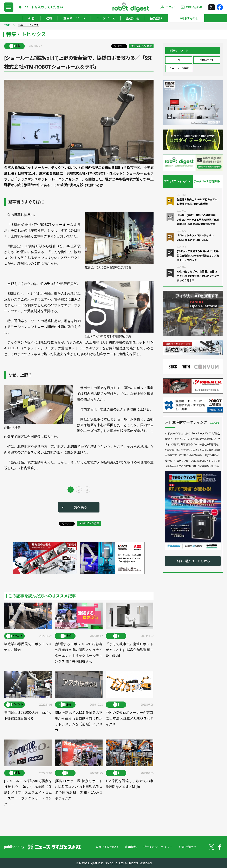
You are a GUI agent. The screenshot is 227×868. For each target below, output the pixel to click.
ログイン (171, 7)
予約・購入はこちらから (193, 561)
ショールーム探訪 (179, 68)
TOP (7, 25)
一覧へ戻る (79, 507)
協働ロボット (207, 60)
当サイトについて (107, 847)
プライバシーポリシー (158, 847)
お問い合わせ (194, 7)
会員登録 (156, 18)
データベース (105, 18)
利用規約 (131, 847)
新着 (31, 18)
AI (179, 60)
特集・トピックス (28, 25)
